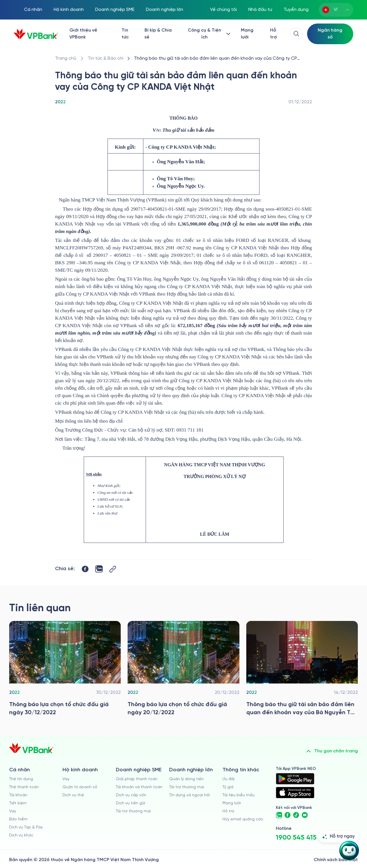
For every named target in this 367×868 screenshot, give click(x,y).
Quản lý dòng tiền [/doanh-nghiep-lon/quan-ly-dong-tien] (186, 779)
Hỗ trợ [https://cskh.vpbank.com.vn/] (273, 34)
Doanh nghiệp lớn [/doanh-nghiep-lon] (165, 10)
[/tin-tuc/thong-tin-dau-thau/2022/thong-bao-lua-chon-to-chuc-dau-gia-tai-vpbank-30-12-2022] (65, 670)
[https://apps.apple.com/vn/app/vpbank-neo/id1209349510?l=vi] (295, 793)
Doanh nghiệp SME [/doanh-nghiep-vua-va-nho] (115, 10)
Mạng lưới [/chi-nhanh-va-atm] (247, 34)
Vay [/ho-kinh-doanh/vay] (66, 779)
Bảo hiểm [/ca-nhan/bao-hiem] (18, 819)
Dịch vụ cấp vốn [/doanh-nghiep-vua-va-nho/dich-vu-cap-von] (131, 795)
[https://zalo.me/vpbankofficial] (279, 815)
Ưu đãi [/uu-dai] (229, 779)
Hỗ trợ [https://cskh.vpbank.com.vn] (228, 811)
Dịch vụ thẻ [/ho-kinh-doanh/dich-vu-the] (73, 795)
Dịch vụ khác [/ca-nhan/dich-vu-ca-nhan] (21, 835)
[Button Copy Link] (113, 569)
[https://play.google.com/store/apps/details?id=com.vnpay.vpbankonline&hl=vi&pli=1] (295, 779)
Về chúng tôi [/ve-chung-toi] (223, 10)
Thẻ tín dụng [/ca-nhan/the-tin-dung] (21, 779)
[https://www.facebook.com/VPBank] (288, 815)
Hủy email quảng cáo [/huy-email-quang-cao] (243, 819)
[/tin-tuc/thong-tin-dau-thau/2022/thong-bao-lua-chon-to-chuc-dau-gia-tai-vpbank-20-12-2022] (183, 670)
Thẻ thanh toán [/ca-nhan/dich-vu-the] (24, 787)
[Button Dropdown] (208, 34)
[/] (36, 34)
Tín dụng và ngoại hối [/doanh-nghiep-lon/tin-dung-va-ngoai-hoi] (190, 795)
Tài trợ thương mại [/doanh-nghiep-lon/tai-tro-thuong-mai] (187, 787)
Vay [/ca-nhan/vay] (13, 811)
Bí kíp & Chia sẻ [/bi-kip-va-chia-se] (158, 34)
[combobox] (336, 10)
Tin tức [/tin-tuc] (125, 34)
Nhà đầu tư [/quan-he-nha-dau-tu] (260, 10)
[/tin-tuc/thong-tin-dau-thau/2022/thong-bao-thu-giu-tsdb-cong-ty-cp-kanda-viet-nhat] (222, 59)
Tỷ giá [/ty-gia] (228, 787)
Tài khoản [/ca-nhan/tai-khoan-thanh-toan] (18, 795)
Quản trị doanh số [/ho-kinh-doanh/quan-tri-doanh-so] (80, 787)
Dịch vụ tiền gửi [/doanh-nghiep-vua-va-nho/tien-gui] (130, 803)
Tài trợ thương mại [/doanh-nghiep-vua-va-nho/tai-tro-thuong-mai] (133, 811)
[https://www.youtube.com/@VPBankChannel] (305, 815)
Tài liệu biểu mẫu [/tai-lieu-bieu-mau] (239, 795)
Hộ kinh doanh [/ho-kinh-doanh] (69, 10)
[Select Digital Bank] (330, 34)
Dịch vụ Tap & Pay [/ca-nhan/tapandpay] (26, 827)
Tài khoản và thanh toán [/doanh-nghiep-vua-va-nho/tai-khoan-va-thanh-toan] (139, 787)
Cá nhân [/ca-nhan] (33, 10)
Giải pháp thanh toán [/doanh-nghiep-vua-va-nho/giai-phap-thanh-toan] (137, 779)
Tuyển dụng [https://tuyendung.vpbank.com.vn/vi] (296, 10)
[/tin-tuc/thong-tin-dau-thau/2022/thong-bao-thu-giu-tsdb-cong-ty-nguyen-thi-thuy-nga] (302, 670)
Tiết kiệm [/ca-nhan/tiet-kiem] (18, 803)
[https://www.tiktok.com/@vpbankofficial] (296, 815)
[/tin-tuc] (106, 59)
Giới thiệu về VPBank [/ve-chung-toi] (83, 34)
